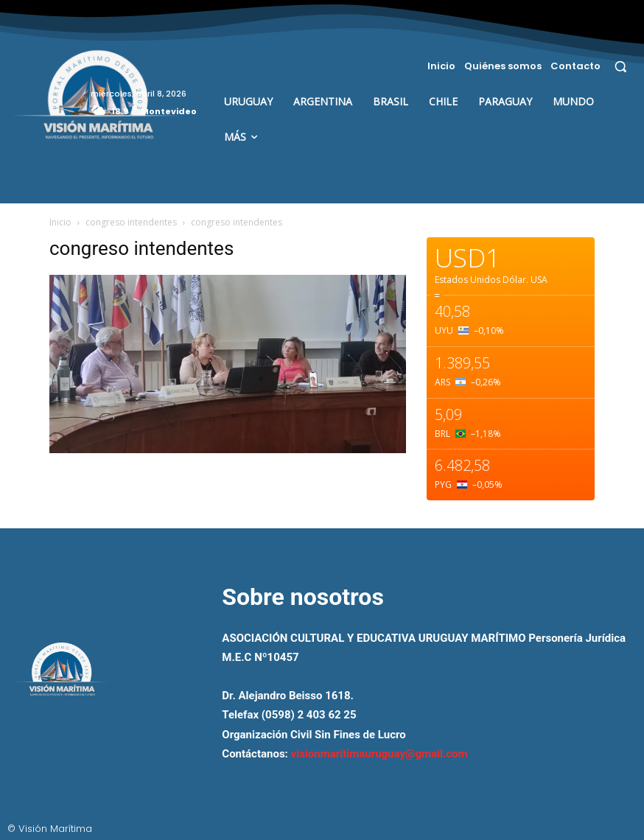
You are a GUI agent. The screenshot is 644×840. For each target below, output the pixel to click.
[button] (621, 66)
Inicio (60, 222)
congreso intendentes (131, 222)
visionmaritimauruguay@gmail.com (379, 754)
